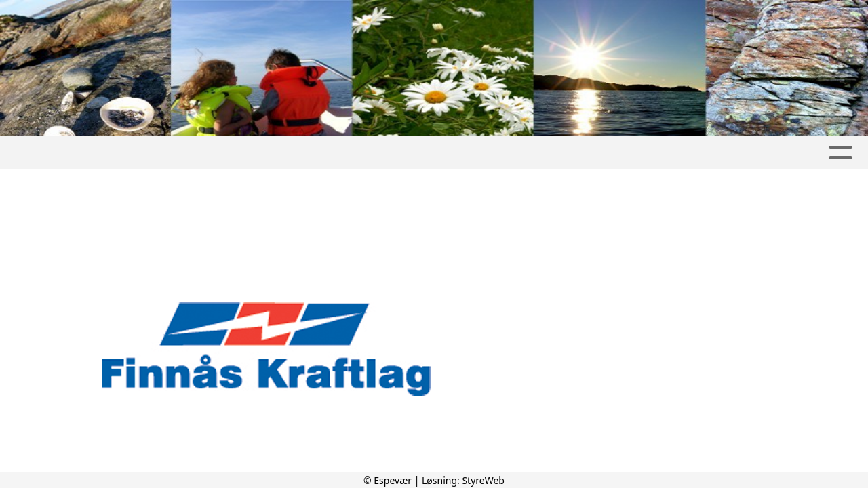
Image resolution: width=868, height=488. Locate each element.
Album (336, 153)
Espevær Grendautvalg (153, 153)
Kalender (402, 153)
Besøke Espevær (622, 153)
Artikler (273, 153)
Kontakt (805, 153)
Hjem (44, 153)
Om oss (724, 153)
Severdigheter (499, 153)
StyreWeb (483, 480)
